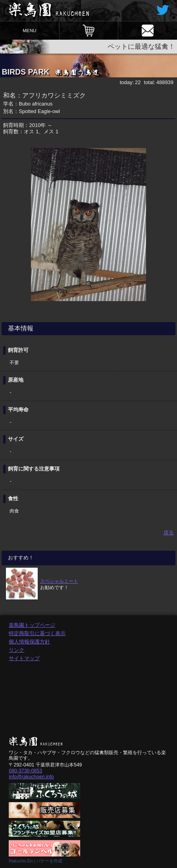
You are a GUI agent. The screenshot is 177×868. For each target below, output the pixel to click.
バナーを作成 (49, 861)
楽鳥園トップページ (32, 625)
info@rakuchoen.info (31, 777)
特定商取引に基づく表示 (37, 633)
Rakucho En (21, 861)
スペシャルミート (59, 581)
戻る (169, 533)
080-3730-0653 (25, 771)
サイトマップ (24, 658)
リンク (16, 650)
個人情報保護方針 (29, 642)
